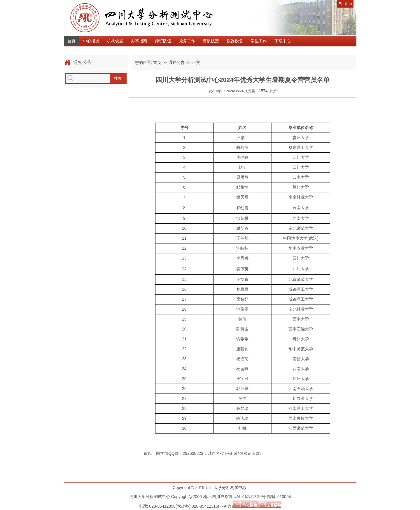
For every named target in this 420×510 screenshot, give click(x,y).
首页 (71, 41)
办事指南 (139, 41)
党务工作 (187, 41)
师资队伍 (163, 41)
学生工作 (259, 41)
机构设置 (115, 41)
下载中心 (283, 41)
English (345, 4)
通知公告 (176, 62)
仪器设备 (235, 41)
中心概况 (91, 41)
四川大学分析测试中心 (226, 488)
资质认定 (211, 41)
